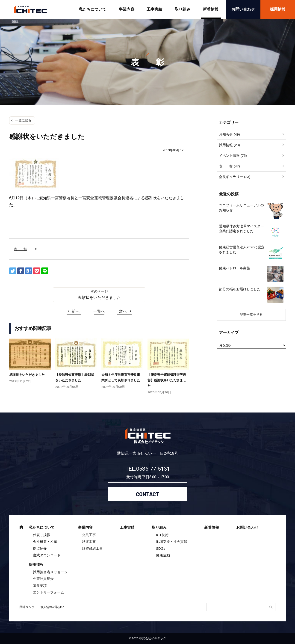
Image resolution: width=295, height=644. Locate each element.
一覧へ (99, 311)
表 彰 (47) (229, 166)
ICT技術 (162, 535)
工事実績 (154, 9)
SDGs (161, 548)
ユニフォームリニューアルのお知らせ (241, 208)
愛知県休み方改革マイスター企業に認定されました (241, 229)
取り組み (183, 9)
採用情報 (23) (229, 145)
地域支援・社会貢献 (172, 542)
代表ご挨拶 (42, 535)
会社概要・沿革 (45, 542)
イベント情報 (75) (233, 156)
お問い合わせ (243, 9)
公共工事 (89, 535)
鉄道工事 (89, 542)
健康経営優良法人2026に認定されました (242, 249)
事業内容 (127, 9)
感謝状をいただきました (27, 375)
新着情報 (211, 9)
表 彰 (20, 249)
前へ (76, 311)
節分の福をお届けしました (240, 289)
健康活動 (163, 555)
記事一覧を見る (251, 315)
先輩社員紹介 (43, 579)
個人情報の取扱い (52, 607)
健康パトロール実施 (235, 268)
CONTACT (148, 494)
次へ (123, 311)
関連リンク (27, 607)
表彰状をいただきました (99, 298)
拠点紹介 (40, 548)
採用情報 (278, 9)
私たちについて (93, 9)
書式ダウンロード (47, 555)
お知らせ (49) (229, 134)
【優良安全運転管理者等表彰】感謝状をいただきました (167, 380)
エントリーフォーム (49, 592)
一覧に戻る (23, 120)
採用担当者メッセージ (50, 572)
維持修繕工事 (92, 548)
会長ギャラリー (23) (235, 177)
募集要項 (40, 586)
